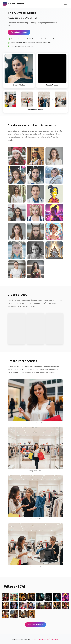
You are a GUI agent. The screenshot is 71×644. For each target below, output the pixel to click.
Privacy (34, 639)
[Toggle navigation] (65, 4)
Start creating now (36, 625)
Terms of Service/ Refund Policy (48, 639)
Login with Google (19, 32)
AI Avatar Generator (14, 4)
